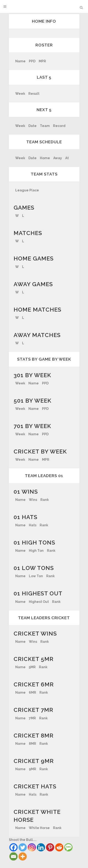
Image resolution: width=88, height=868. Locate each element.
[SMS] (68, 847)
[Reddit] (59, 847)
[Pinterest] (50, 847)
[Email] (13, 856)
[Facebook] (13, 847)
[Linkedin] (41, 847)
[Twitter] (23, 847)
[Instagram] (32, 847)
